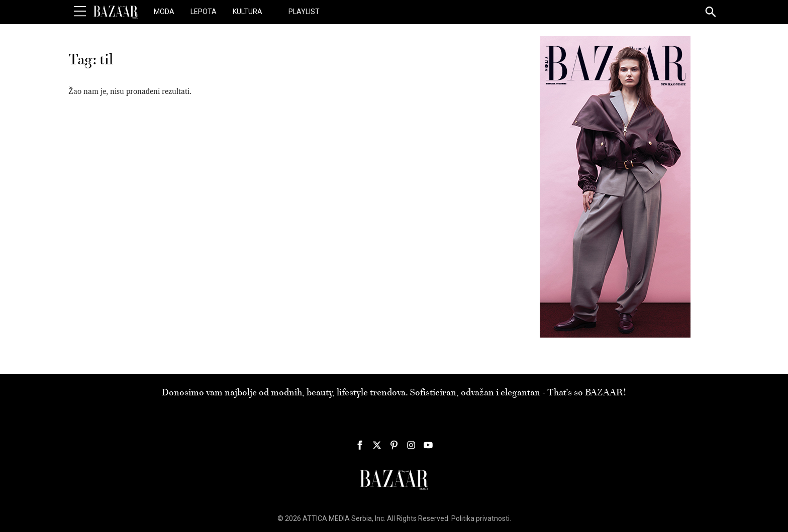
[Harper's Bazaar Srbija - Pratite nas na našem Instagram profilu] (411, 445)
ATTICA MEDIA (326, 518)
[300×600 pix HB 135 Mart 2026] (615, 186)
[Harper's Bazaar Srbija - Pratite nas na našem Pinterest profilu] (394, 445)
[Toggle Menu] (80, 12)
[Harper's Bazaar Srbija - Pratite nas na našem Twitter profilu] (377, 445)
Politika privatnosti (480, 518)
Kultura (248, 12)
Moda (164, 12)
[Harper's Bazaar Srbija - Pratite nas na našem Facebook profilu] (360, 445)
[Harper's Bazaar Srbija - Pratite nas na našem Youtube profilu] (428, 445)
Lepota (204, 12)
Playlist (304, 12)
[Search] (711, 13)
